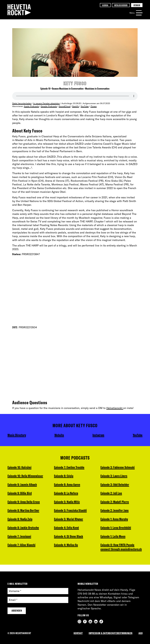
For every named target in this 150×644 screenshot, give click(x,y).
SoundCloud (63, 106)
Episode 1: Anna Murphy (115, 503)
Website (59, 435)
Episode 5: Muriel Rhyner (69, 512)
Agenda (105, 5)
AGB (141, 633)
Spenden (137, 5)
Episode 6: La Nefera (66, 485)
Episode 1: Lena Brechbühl (117, 512)
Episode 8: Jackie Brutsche (24, 529)
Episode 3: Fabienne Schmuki (72, 547)
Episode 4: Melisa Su (67, 538)
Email (13, 600)
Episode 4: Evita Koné (67, 520)
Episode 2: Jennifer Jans (115, 494)
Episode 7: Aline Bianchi (22, 547)
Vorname (15, 591)
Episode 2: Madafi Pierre (115, 485)
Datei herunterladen (21, 103)
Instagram (98, 435)
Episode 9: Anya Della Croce (25, 503)
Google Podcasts (48, 106)
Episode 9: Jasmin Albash (23, 485)
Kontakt (78, 633)
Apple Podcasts (31, 106)
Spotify (74, 106)
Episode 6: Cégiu (64, 467)
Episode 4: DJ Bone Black (69, 529)
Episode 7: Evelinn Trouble (24, 556)
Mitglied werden (121, 5)
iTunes (91, 106)
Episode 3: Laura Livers (68, 556)
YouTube (83, 106)
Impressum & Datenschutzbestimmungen (111, 633)
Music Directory (17, 435)
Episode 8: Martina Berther (24, 512)
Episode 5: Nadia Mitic (67, 494)
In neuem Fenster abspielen (45, 103)
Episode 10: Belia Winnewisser (26, 476)
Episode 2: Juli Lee (112, 476)
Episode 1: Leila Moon (113, 520)
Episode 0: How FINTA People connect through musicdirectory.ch (118, 534)
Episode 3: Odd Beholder (115, 467)
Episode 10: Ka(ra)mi (20, 467)
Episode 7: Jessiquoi (20, 538)
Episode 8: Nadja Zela (21, 520)
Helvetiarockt (115, 408)
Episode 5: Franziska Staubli (71, 503)
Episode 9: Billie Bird (20, 494)
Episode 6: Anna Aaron (68, 476)
